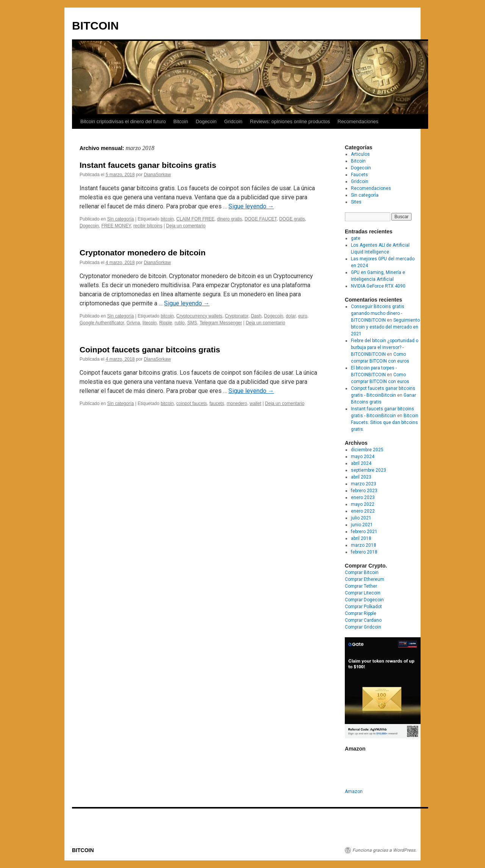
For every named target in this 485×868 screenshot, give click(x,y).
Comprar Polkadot (363, 607)
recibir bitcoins (148, 226)
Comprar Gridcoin (363, 627)
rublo (180, 323)
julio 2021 (361, 518)
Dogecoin (206, 121)
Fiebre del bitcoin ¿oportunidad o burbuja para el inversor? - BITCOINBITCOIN (385, 347)
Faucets (359, 175)
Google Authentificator (102, 323)
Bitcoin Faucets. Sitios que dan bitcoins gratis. (385, 422)
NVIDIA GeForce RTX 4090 (378, 286)
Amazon (354, 791)
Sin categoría (121, 219)
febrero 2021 (364, 532)
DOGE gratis (292, 219)
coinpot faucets (192, 404)
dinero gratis (230, 219)
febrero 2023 (364, 491)
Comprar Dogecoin (364, 600)
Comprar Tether (361, 586)
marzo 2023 (364, 484)
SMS (192, 323)
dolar (291, 316)
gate (356, 238)
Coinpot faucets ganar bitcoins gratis (150, 350)
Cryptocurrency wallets (199, 316)
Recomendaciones (358, 121)
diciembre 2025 (367, 450)
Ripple (166, 323)
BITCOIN (95, 26)
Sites (356, 202)
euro (303, 316)
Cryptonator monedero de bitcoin (143, 253)
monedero (237, 404)
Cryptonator (236, 316)
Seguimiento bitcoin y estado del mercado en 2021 (385, 327)
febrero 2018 (364, 552)
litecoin (149, 323)
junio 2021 (362, 525)
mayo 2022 (363, 504)
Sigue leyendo (251, 206)
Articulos (360, 154)
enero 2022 (363, 511)
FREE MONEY (116, 226)
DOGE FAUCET (260, 219)
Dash (256, 316)
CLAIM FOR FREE (195, 219)
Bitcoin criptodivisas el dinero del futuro (123, 121)
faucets (217, 404)
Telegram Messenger (221, 323)
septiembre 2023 (368, 470)
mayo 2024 (363, 457)
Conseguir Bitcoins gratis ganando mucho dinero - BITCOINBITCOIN (378, 313)
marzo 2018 (364, 545)
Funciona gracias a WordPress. (384, 850)
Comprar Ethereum (365, 579)
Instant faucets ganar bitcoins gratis (148, 165)
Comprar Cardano (363, 620)
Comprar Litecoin (363, 593)
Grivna (133, 323)
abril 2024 (361, 463)
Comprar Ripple (361, 613)
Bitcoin (181, 121)
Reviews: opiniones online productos (290, 121)
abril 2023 (361, 477)
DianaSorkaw (157, 175)
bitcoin (167, 219)
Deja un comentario (186, 226)
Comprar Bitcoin (362, 572)
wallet (256, 404)
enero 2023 (363, 497)
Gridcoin (233, 121)
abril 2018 (361, 538)
